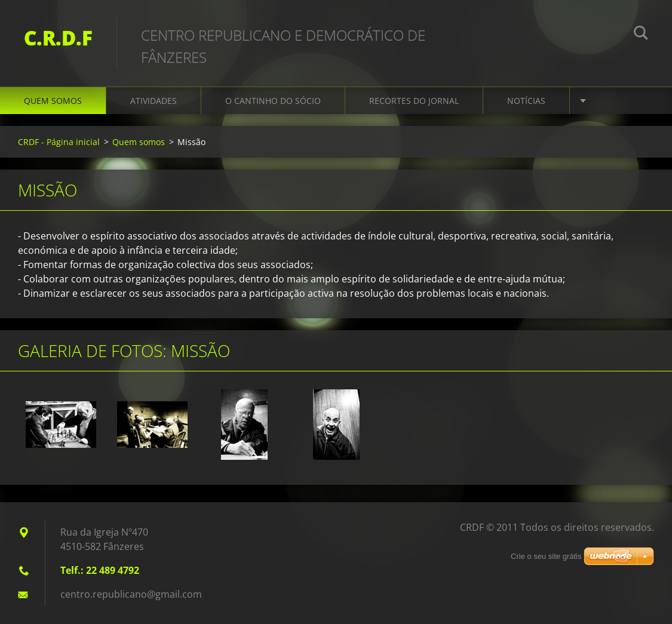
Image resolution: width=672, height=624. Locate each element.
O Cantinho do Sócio (273, 101)
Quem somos (53, 101)
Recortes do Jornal (414, 101)
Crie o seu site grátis (546, 556)
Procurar (641, 35)
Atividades (154, 101)
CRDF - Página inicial (59, 142)
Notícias (526, 101)
